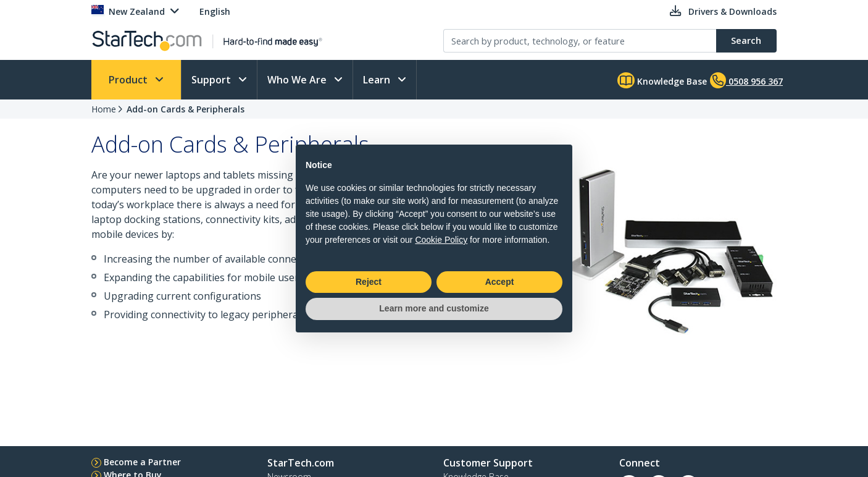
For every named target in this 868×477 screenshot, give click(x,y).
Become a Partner (142, 462)
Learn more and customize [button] (434, 308)
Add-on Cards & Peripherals (186, 109)
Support (212, 80)
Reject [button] (369, 282)
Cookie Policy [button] (441, 240)
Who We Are (298, 80)
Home (104, 109)
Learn (378, 80)
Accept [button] (500, 282)
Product (129, 80)
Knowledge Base (662, 80)
